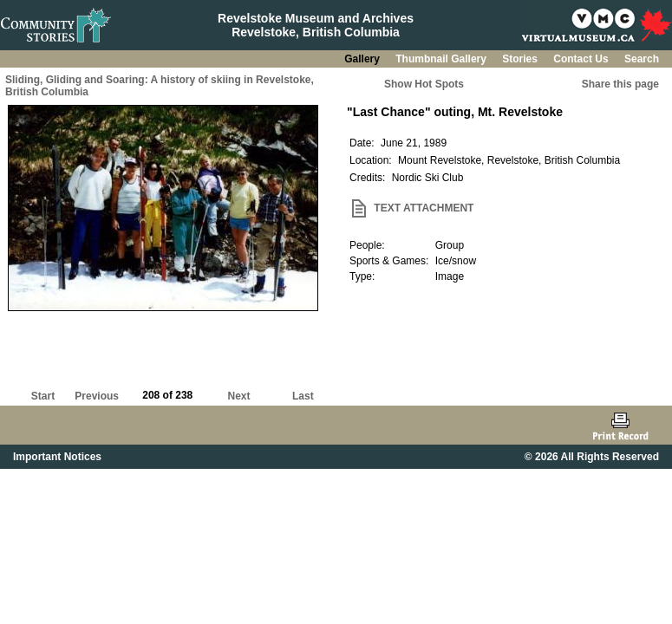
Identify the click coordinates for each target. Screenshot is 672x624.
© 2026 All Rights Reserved (592, 457)
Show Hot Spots (424, 84)
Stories (521, 59)
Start (43, 396)
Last (303, 396)
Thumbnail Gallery (442, 59)
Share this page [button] (620, 84)
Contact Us (582, 59)
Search (642, 59)
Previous (97, 396)
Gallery (363, 59)
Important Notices (57, 457)
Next (239, 396)
